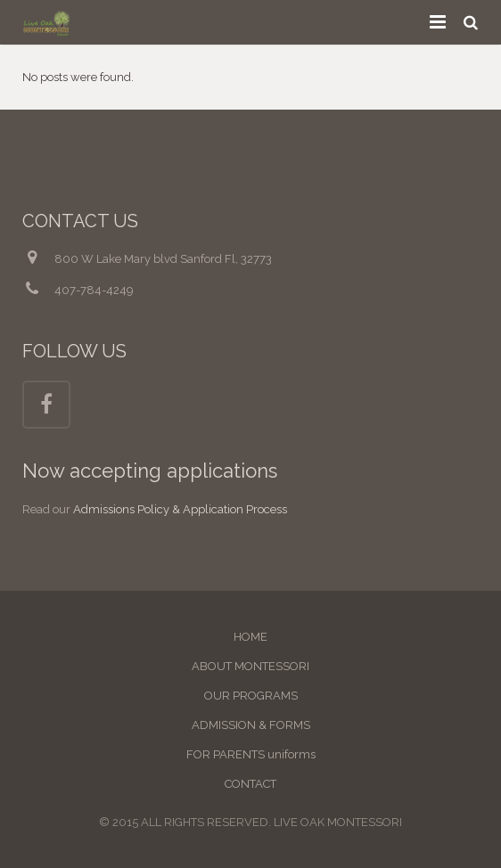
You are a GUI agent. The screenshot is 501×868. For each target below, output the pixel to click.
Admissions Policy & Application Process (180, 509)
